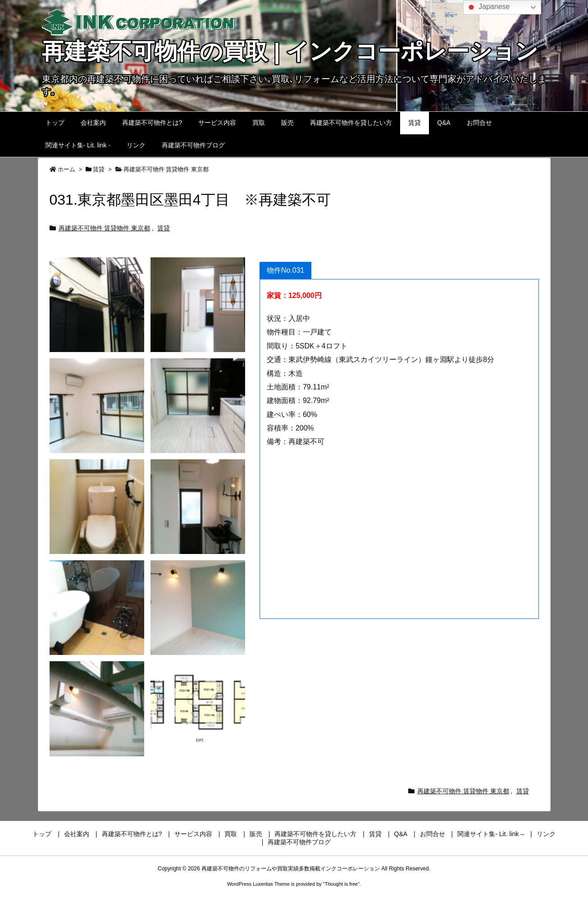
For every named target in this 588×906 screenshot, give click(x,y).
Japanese (488, 7)
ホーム (66, 169)
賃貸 (99, 169)
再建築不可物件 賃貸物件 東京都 (166, 169)
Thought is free (341, 884)
